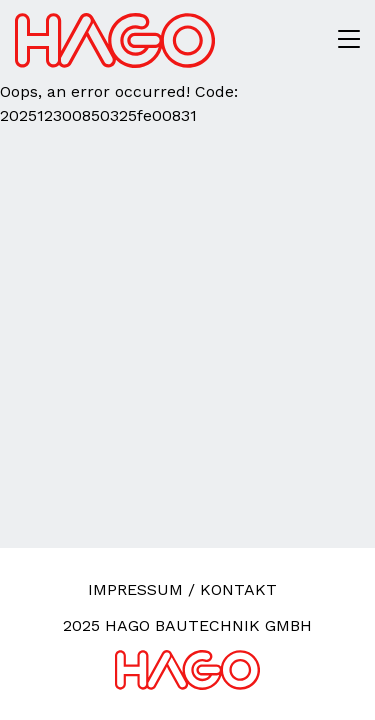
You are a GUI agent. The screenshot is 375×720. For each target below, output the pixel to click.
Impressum (135, 589)
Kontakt (238, 589)
